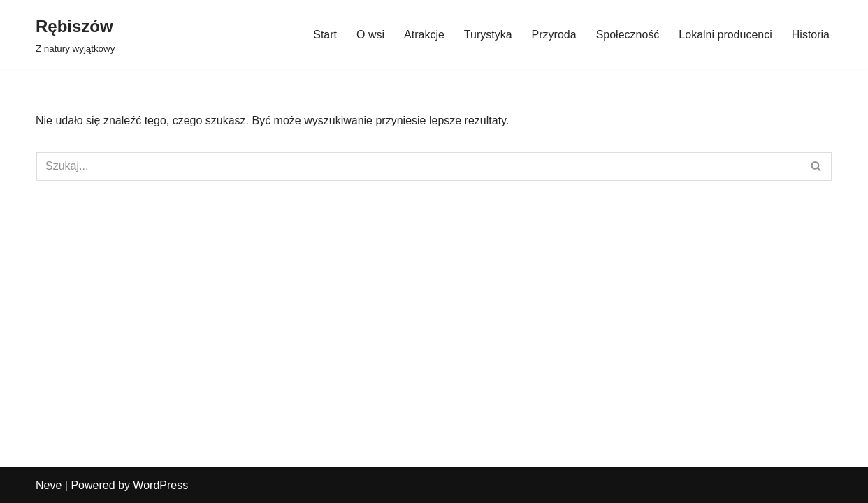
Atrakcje (424, 35)
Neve (49, 485)
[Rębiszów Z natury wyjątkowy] (75, 35)
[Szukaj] (418, 166)
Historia (811, 35)
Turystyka (488, 35)
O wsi (370, 35)
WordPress (160, 485)
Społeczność (628, 35)
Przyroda (554, 35)
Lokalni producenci (725, 35)
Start (325, 35)
